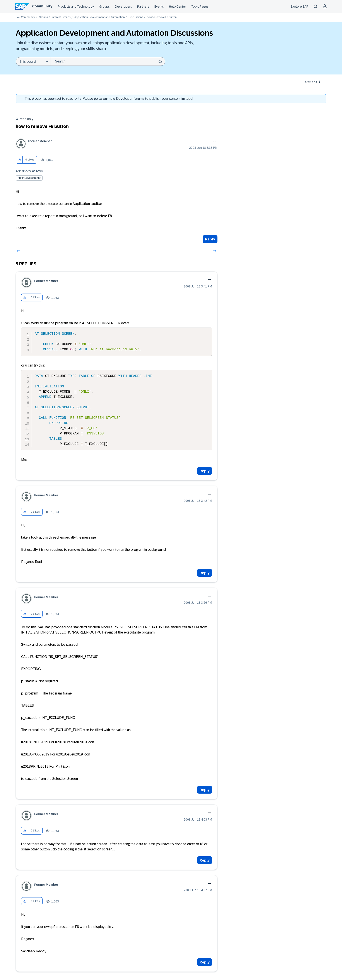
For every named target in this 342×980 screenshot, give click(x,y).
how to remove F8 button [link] (162, 17)
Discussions (136, 17)
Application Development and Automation (100, 17)
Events (159, 7)
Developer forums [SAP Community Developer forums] (130, 99)
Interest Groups (61, 17)
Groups (104, 7)
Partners (143, 7)
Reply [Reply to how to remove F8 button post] (210, 239)
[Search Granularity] (33, 61)
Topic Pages (200, 7)
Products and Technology (76, 7)
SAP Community (25, 17)
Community (42, 6)
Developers (123, 7)
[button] (19, 160)
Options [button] (311, 82)
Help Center (178, 7)
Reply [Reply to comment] (205, 471)
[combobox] (108, 61)
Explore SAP (300, 7)
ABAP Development (29, 178)
